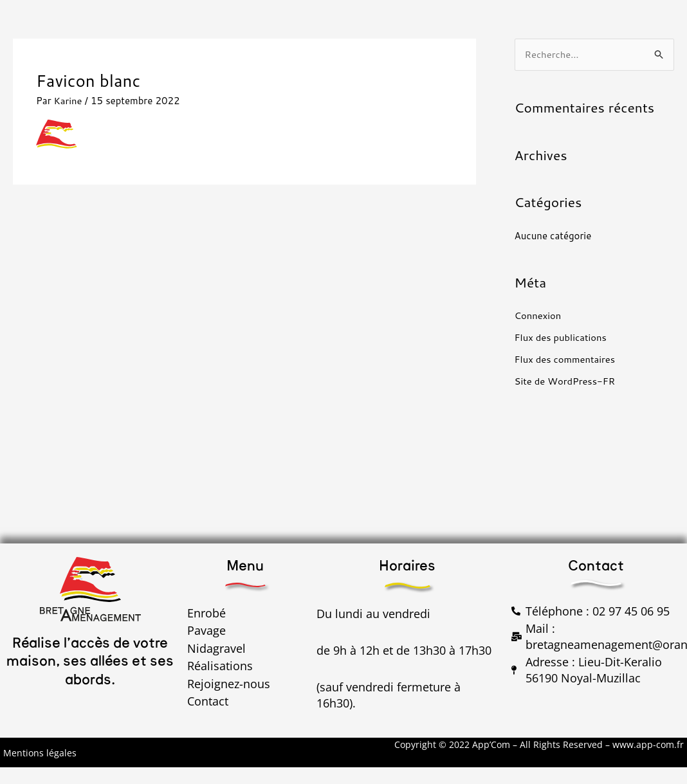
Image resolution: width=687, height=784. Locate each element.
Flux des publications (561, 338)
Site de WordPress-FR (566, 381)
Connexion (538, 316)
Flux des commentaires (566, 359)
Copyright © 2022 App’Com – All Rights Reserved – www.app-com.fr (539, 745)
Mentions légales (40, 753)
